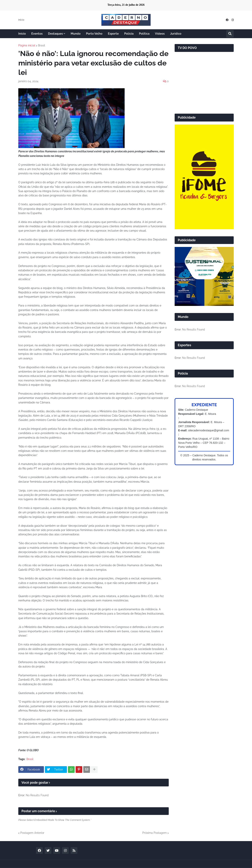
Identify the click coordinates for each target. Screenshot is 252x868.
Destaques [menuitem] (55, 34)
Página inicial (27, 45)
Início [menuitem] (22, 34)
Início (21, 20)
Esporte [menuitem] (113, 34)
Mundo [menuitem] (76, 34)
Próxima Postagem (155, 833)
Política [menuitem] (144, 34)
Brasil (42, 45)
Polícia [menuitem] (129, 34)
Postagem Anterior (32, 833)
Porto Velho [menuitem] (94, 34)
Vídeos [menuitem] (160, 34)
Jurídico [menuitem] (176, 34)
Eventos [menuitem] (37, 34)
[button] (230, 34)
